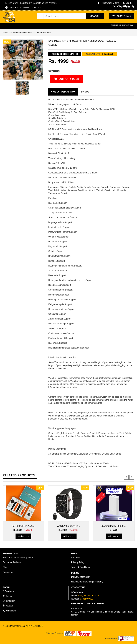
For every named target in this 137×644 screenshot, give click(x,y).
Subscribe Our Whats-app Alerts (18, 558)
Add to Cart (23, 536)
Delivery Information (81, 577)
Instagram (9, 601)
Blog (5, 567)
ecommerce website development (19, 629)
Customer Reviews (12, 562)
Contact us (8, 572)
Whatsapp (9, 611)
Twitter (7, 596)
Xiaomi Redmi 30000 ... (114, 526)
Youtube (8, 606)
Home (5, 33)
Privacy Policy (78, 562)
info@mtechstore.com (88, 596)
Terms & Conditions (80, 567)
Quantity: (54, 71)
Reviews (84, 92)
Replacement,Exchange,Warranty (87, 582)
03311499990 (87, 599)
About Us (76, 558)
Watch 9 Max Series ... (69, 526)
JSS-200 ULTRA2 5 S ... (24, 526)
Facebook (8, 591)
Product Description (63, 92)
